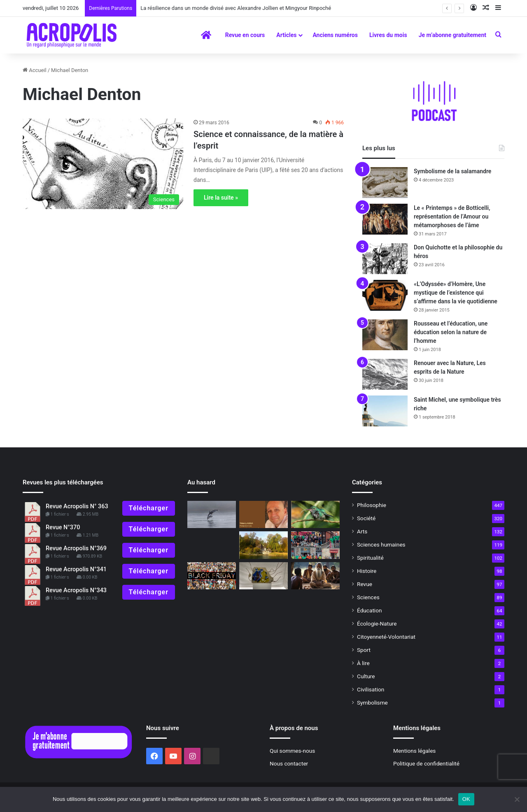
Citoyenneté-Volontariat (386, 637)
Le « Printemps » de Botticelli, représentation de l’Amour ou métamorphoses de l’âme (452, 216)
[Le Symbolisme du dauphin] (212, 515)
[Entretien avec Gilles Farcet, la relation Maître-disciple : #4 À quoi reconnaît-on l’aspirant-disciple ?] (315, 576)
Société (366, 518)
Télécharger (149, 508)
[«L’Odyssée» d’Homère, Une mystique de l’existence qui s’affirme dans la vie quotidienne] (385, 295)
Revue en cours (245, 35)
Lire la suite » (221, 198)
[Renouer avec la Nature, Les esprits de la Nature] (385, 374)
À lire (363, 663)
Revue (365, 584)
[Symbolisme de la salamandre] (385, 183)
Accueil (35, 70)
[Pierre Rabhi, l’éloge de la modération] (315, 515)
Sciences (368, 597)
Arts (362, 531)
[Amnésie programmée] (263, 576)
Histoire (367, 571)
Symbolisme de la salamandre (452, 171)
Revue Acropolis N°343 (76, 590)
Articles (286, 35)
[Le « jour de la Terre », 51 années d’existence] (315, 545)
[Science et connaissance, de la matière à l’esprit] (103, 164)
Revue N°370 (63, 527)
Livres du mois (388, 35)
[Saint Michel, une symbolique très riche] (385, 411)
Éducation (370, 610)
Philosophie (372, 505)
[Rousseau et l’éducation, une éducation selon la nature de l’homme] (385, 335)
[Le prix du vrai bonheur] (212, 576)
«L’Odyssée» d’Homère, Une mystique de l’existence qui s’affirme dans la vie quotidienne (456, 293)
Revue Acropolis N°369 (76, 548)
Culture (366, 676)
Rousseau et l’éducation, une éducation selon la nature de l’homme (451, 332)
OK (466, 799)
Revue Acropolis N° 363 (77, 506)
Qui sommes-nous (292, 751)
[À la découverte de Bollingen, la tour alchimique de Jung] (263, 545)
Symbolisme (372, 703)
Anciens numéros (335, 35)
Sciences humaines (381, 544)
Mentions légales (414, 751)
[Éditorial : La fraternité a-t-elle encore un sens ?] (263, 515)
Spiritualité (370, 558)
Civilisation (371, 689)
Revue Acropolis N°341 (76, 569)
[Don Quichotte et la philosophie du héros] (385, 259)
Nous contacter (289, 763)
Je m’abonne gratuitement (452, 35)
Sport (364, 650)
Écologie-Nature (377, 624)
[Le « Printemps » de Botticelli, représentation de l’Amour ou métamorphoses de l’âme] (385, 219)
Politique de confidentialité (426, 763)
